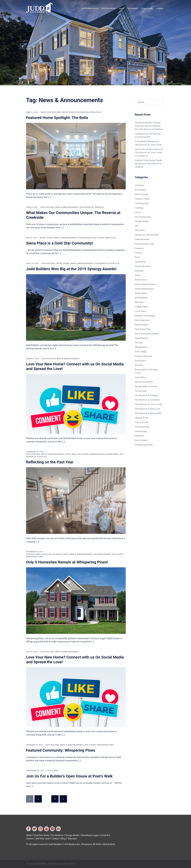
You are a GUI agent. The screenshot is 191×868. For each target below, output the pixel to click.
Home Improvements (145, 284)
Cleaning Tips (142, 203)
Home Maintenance (144, 289)
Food (137, 257)
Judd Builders (54, 112)
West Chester (141, 440)
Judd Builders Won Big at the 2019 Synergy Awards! (71, 269)
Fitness (138, 253)
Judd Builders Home (90, 8)
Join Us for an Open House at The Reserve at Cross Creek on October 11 (149, 152)
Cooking (139, 208)
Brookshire (141, 190)
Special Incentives (144, 382)
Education (140, 230)
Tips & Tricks (142, 422)
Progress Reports (102, 554)
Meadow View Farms (145, 316)
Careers (30, 839)
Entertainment (142, 239)
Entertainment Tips (145, 244)
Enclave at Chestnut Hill (147, 235)
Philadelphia (82, 112)
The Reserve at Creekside (92, 207)
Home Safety (141, 293)
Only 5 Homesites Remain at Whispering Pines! (67, 562)
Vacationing (141, 431)
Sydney (72, 864)
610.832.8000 (109, 844)
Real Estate (98, 238)
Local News (140, 311)
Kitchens (139, 302)
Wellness (139, 436)
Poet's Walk (71, 454)
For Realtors (133, 8)
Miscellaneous (142, 320)
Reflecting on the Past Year (50, 462)
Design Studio (147, 8)
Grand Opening (142, 266)
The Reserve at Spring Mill (148, 413)
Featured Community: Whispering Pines (61, 750)
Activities (140, 185)
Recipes (139, 365)
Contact (160, 8)
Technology (141, 391)
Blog (63, 839)
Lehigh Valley (48, 554)
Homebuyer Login (90, 835)
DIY (137, 226)
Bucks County (142, 194)
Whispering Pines (35, 557)
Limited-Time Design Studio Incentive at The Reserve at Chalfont (149, 164)
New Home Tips (143, 329)
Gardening (140, 262)
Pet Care (139, 343)
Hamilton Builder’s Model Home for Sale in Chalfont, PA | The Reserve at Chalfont (149, 126)
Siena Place (96, 112)
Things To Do (142, 418)
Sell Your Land (43, 839)
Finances (139, 248)
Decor (138, 212)
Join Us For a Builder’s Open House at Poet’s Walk (69, 776)
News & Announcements (67, 207)
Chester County (142, 199)
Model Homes (68, 112)
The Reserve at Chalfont (147, 395)
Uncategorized (142, 427)
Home (43, 112)
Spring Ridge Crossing (146, 386)
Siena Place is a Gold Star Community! (60, 243)
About (121, 8)
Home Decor (141, 280)
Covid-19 (105, 835)
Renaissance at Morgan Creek (104, 454)
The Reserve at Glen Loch (107, 263)
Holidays (139, 271)
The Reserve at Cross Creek (148, 404)
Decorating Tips (143, 217)
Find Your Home (109, 8)
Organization (141, 338)
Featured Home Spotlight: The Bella (57, 118)
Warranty (72, 839)
